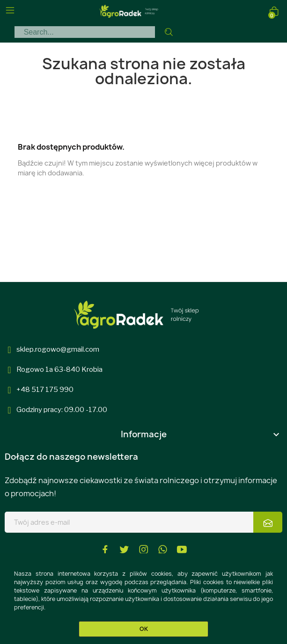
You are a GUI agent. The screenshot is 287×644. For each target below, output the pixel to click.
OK (144, 629)
